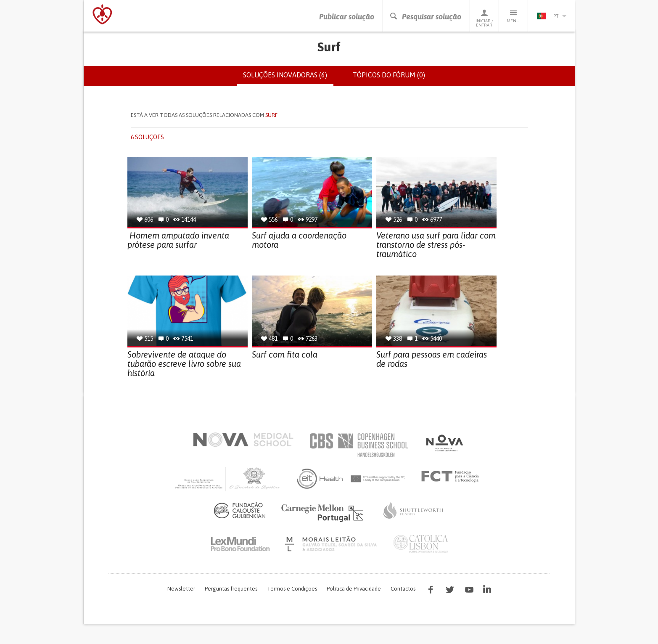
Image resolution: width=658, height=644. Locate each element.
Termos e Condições (292, 589)
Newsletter (181, 589)
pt (552, 16)
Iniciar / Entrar (484, 18)
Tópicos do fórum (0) (389, 75)
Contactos (403, 589)
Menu (513, 16)
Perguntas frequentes (231, 589)
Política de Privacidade (354, 589)
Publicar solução (347, 17)
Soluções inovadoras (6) (288, 78)
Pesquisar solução (425, 17)
